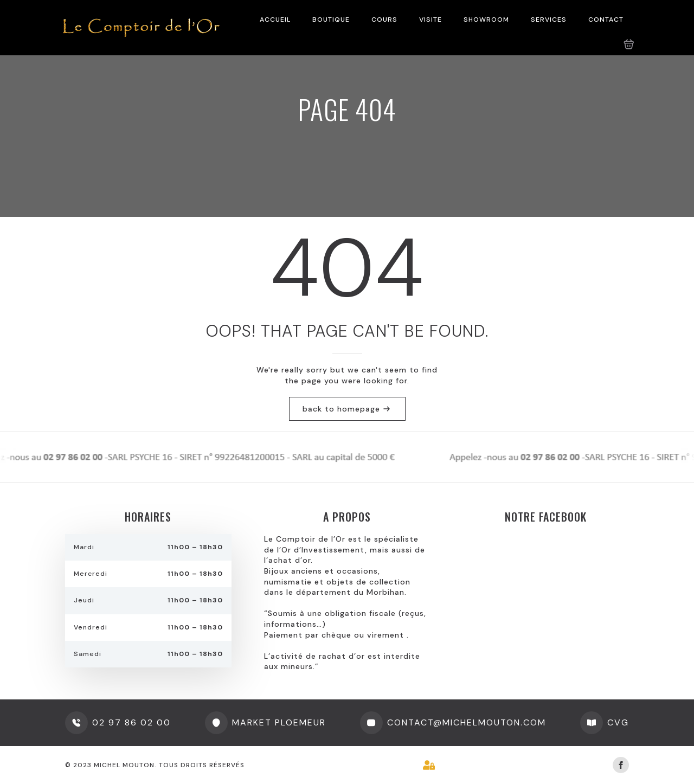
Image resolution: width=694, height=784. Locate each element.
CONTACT (606, 20)
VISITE (430, 20)
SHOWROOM (486, 20)
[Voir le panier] (629, 44)
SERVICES (549, 20)
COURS (384, 20)
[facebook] (621, 765)
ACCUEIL (275, 20)
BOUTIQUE (331, 20)
